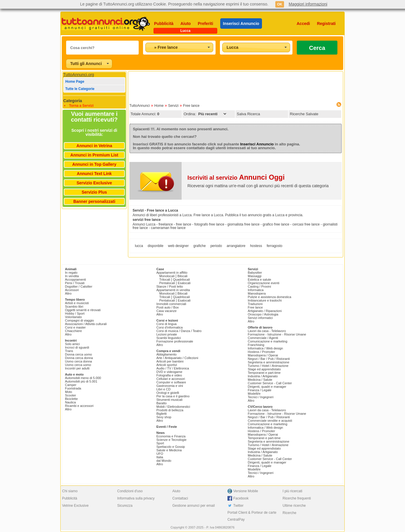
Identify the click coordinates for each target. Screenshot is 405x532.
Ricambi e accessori (79, 406)
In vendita (72, 276)
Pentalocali (167, 283)
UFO (160, 454)
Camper (71, 385)
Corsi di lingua (167, 324)
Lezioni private (167, 334)
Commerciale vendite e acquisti (270, 421)
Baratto (161, 403)
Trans (69, 351)
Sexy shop (164, 417)
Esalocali (184, 283)
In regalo (71, 273)
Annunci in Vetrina (94, 146)
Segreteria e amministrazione (269, 362)
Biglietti (161, 414)
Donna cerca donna (79, 358)
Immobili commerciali (171, 304)
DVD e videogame (169, 372)
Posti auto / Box (168, 307)
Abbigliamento (167, 354)
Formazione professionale (175, 341)
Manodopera (257, 293)
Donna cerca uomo (78, 354)
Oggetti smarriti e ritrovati (83, 310)
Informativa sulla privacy (136, 498)
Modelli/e (254, 394)
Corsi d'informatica (170, 327)
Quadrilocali (181, 279)
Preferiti (206, 24)
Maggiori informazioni (308, 4)
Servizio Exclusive (94, 183)
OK (280, 4)
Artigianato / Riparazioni (265, 311)
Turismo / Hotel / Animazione (268, 366)
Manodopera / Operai (263, 355)
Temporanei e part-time (264, 373)
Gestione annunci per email (194, 506)
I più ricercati (292, 491)
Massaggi (255, 276)
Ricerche (289, 513)
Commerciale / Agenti (263, 338)
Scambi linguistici (169, 338)
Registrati (326, 24)
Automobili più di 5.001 (81, 381)
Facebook (241, 498)
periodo (216, 246)
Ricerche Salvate (304, 114)
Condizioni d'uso (130, 491)
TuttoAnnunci (140, 106)
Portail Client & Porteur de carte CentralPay (252, 516)
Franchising (256, 345)
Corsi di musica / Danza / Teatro (179, 331)
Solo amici (72, 344)
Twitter (238, 506)
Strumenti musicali (169, 400)
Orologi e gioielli (168, 393)
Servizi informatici (260, 318)
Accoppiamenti (75, 279)
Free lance (191, 106)
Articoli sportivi (167, 365)
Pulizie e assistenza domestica (270, 297)
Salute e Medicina (169, 450)
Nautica (70, 402)
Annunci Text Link (94, 174)
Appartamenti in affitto (172, 273)
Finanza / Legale (260, 390)
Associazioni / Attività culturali (86, 324)
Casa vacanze (167, 311)
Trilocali (165, 279)
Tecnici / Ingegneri (261, 397)
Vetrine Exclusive (75, 506)
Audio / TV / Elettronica (173, 368)
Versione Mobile (246, 491)
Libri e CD (163, 389)
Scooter (70, 395)
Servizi (173, 106)
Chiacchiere (73, 331)
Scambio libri (74, 306)
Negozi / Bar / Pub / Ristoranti (269, 359)
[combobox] (179, 47)
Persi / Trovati (75, 283)
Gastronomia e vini (170, 386)
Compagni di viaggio (79, 320)
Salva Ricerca (248, 114)
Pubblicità (164, 24)
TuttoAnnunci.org (79, 75)
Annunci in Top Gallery (94, 164)
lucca (139, 246)
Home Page (75, 82)
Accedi (303, 24)
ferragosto (274, 246)
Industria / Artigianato (263, 376)
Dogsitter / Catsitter (79, 286)
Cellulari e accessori (171, 379)
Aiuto (186, 24)
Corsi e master (75, 327)
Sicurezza (125, 506)
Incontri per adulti (77, 368)
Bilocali (182, 276)
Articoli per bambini (170, 361)
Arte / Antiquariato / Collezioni (177, 358)
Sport (160, 443)
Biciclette (71, 399)
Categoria (73, 101)
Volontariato (73, 317)
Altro (68, 293)
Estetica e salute (260, 279)
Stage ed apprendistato (264, 369)
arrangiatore (236, 246)
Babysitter (255, 273)
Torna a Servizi (81, 106)
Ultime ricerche (294, 506)
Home (159, 106)
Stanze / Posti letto (170, 286)
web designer (178, 246)
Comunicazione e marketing (267, 341)
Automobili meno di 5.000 (83, 378)
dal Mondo (164, 461)
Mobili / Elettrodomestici (173, 407)
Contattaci (180, 498)
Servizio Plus (94, 192)
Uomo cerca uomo (78, 365)
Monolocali (167, 276)
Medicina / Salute (260, 380)
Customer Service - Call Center (270, 383)
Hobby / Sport (75, 313)
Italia (160, 457)
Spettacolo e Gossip (171, 447)
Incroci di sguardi (77, 347)
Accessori (72, 290)
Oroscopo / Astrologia (263, 314)
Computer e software (171, 382)
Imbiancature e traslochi (265, 300)
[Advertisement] (236, 86)
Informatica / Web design (265, 348)
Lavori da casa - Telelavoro (267, 331)
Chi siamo (70, 491)
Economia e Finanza (171, 436)
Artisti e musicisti (77, 303)
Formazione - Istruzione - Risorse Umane (277, 334)
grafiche (199, 246)
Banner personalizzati (94, 201)
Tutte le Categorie (80, 89)
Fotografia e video (169, 375)
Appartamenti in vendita (173, 290)
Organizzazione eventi (264, 283)
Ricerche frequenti (297, 498)
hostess (256, 246)
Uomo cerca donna (78, 361)
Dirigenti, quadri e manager (267, 387)
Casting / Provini (259, 286)
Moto (68, 392)
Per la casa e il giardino (173, 396)
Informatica (256, 290)
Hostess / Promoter (261, 352)
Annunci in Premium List (94, 155)
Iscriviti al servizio (236, 178)
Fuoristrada (73, 388)
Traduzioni (255, 304)
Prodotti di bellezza (170, 410)
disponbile (156, 246)
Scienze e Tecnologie (171, 440)
